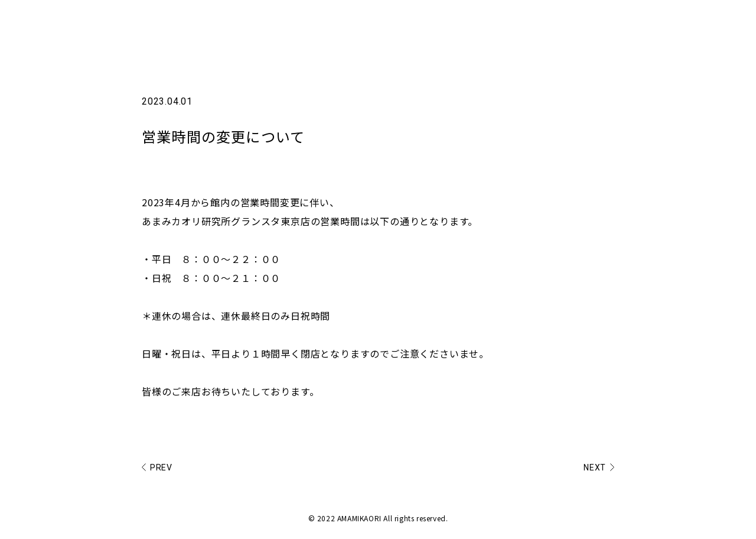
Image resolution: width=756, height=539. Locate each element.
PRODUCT (624, 23)
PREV (161, 466)
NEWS (521, 23)
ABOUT (568, 23)
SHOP (677, 23)
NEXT (595, 466)
